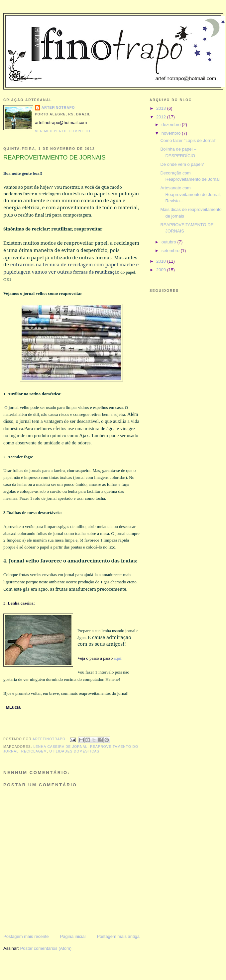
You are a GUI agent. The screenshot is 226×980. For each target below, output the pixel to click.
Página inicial (73, 936)
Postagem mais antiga (118, 936)
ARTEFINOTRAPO (58, 108)
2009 (162, 270)
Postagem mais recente (26, 936)
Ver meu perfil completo (63, 131)
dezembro (172, 125)
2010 (162, 261)
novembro (172, 133)
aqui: (118, 658)
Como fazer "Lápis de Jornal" (188, 140)
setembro (171, 251)
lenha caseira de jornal (60, 747)
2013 (162, 108)
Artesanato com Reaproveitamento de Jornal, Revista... (190, 194)
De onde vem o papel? (182, 164)
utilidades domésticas (74, 751)
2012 (162, 117)
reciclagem (34, 751)
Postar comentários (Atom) (46, 948)
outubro (169, 242)
